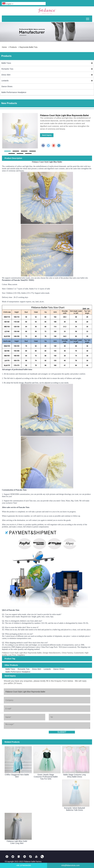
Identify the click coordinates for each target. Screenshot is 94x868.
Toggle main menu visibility (88, 18)
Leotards (5, 81)
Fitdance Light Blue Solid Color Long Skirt (17, 842)
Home (4, 47)
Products (13, 47)
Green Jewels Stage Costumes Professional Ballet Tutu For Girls (46, 777)
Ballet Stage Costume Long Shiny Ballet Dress (75, 776)
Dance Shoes (7, 86)
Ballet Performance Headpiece (14, 92)
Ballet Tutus (6, 63)
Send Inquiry (47, 135)
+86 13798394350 (23, 865)
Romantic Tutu (7, 69)
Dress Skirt (6, 75)
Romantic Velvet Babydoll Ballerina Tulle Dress (75, 809)
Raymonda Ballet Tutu (29, 47)
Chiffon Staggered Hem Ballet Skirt (17, 776)
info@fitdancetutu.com (70, 865)
